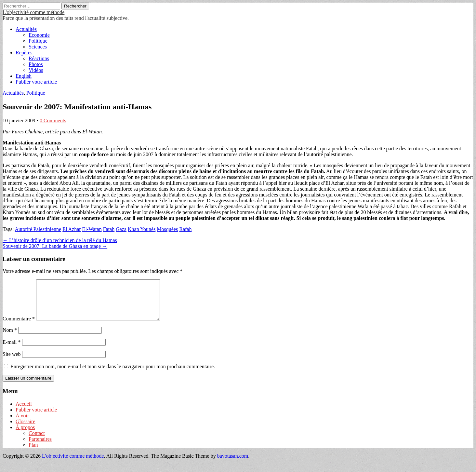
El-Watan (92, 229)
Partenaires (40, 447)
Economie (39, 35)
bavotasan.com (233, 464)
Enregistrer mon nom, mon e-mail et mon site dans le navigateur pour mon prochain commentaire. (113, 374)
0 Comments (53, 121)
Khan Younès (142, 229)
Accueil (24, 412)
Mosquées (167, 229)
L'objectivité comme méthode (33, 12)
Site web (12, 362)
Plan (33, 453)
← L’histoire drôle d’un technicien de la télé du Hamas (60, 240)
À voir (22, 423)
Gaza (121, 229)
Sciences (38, 47)
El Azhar (72, 229)
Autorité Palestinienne (38, 229)
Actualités (26, 29)
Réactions (39, 58)
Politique (38, 41)
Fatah (109, 229)
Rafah (185, 229)
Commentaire (19, 326)
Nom (10, 338)
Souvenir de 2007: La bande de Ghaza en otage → (55, 246)
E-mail (12, 350)
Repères (24, 53)
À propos (25, 435)
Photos (36, 64)
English (24, 76)
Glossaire (25, 429)
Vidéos (36, 70)
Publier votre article (36, 82)
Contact (37, 441)
